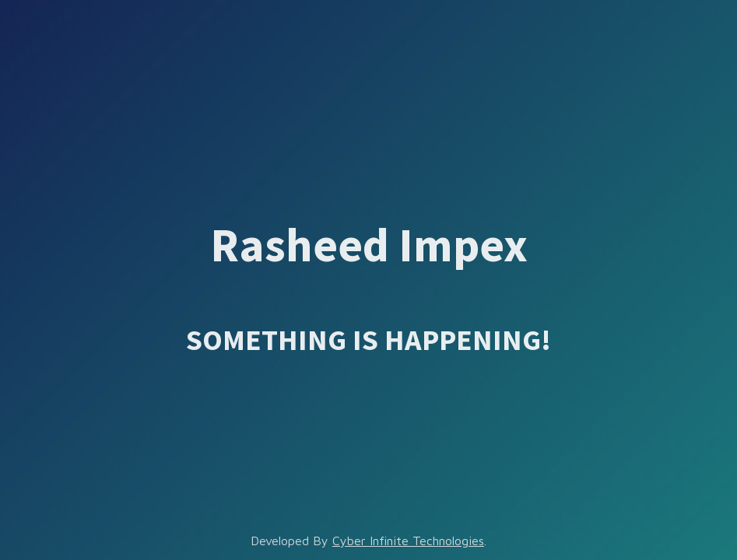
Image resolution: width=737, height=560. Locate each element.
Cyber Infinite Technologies (408, 541)
